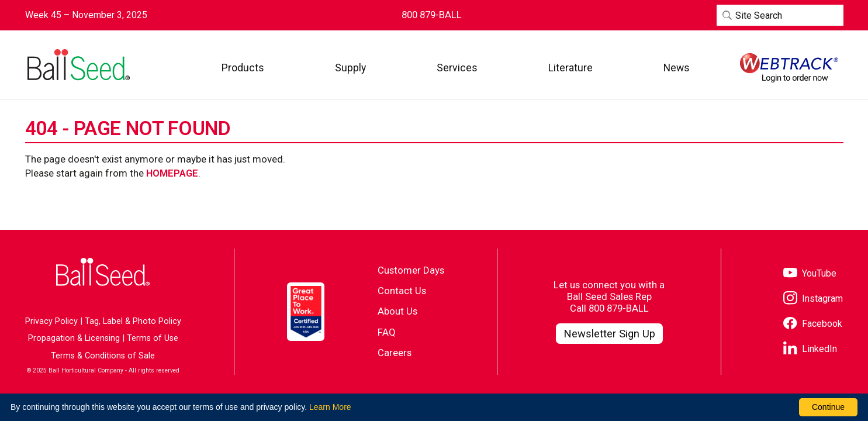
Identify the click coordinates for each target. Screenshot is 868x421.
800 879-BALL (619, 308)
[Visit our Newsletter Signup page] (609, 334)
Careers (395, 353)
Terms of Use (153, 338)
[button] (243, 68)
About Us (397, 311)
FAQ (387, 332)
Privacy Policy (51, 321)
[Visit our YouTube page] (810, 274)
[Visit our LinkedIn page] (810, 349)
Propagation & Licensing (74, 338)
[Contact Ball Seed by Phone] (432, 15)
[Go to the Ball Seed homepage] (78, 65)
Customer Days (411, 270)
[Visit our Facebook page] (813, 324)
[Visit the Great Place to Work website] (306, 312)
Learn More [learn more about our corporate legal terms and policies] (330, 407)
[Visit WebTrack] (789, 68)
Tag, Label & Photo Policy (133, 321)
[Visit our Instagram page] (813, 299)
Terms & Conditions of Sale (103, 356)
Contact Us (402, 291)
